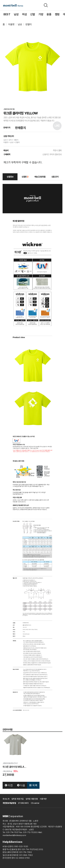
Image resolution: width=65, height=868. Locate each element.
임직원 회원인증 (32, 799)
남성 (20, 24)
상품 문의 (55, 177)
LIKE (57, 126)
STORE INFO (23, 803)
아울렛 (11, 24)
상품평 (25, 177)
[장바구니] (53, 5)
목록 (33, 785)
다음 (21, 785)
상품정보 (10, 177)
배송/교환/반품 (40, 177)
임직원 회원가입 (18, 799)
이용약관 (43, 799)
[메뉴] (60, 5)
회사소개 (6, 799)
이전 (9, 785)
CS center (35, 803)
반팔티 (29, 24)
